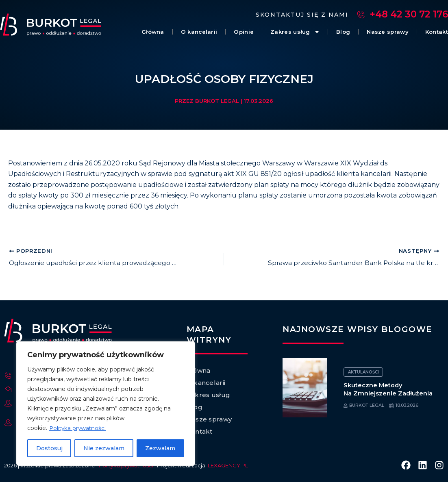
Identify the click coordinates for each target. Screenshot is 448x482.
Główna (123, 32)
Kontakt (434, 32)
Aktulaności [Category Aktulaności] (363, 372)
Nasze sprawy (379, 32)
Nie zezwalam (104, 448)
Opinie (222, 32)
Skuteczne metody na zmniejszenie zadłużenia (388, 389)
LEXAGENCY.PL (228, 465)
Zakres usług (278, 32)
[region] (106, 404)
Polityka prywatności (78, 428)
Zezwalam (160, 448)
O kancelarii (174, 32)
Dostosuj (49, 448)
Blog (330, 32)
